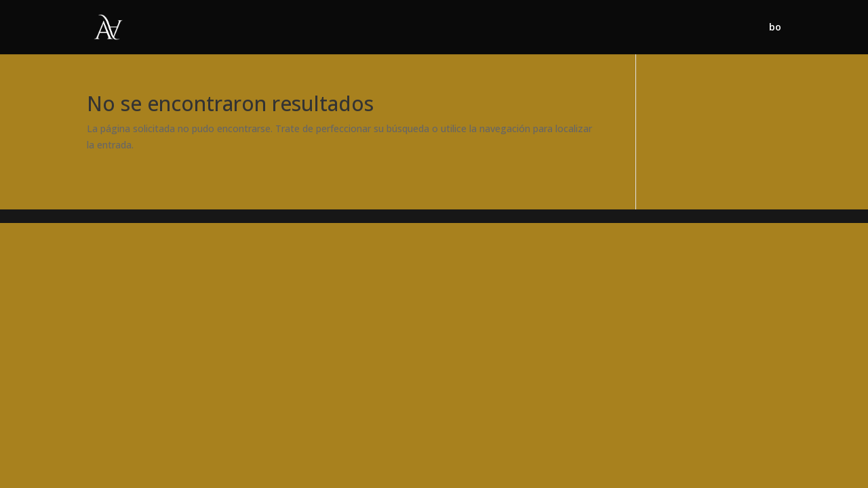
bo (775, 28)
